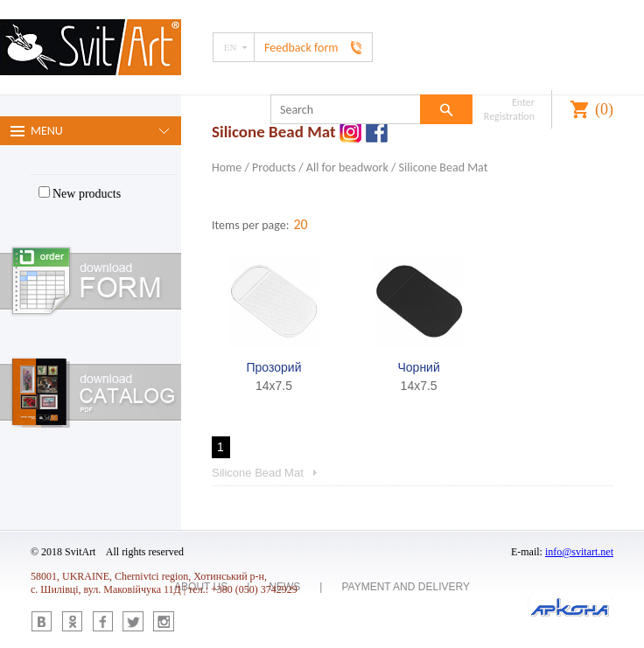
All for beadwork (347, 167)
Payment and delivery (406, 587)
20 (300, 224)
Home (227, 167)
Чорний (418, 367)
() (604, 109)
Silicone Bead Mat (444, 167)
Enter (523, 102)
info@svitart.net (579, 552)
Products (274, 167)
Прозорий (274, 367)
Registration (509, 116)
